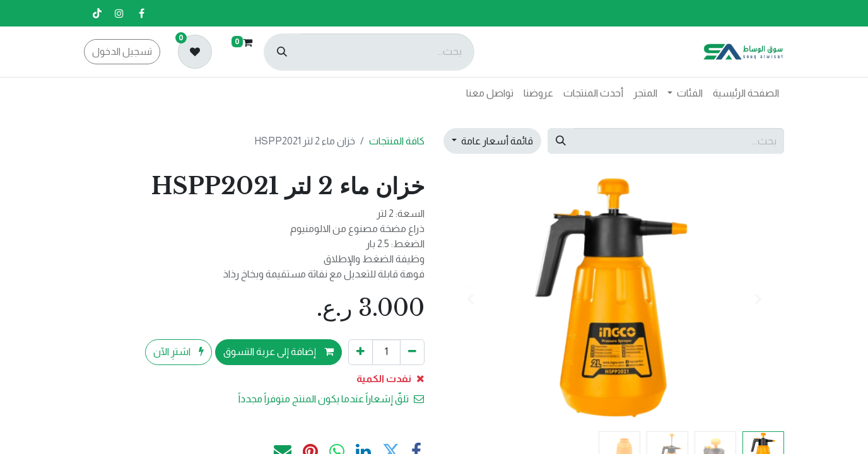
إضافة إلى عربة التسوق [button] (279, 352)
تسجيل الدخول (122, 51)
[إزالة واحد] (412, 352)
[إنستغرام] (119, 13)
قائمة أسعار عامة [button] (496, 141)
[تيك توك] (97, 13)
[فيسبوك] (141, 13)
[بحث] (282, 52)
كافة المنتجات (397, 141)
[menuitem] (746, 93)
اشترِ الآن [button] (179, 352)
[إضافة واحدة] (361, 352)
